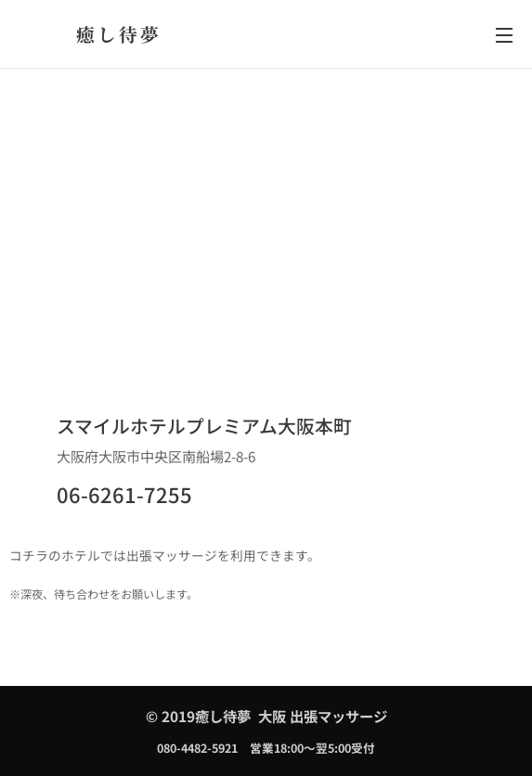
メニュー (504, 35)
